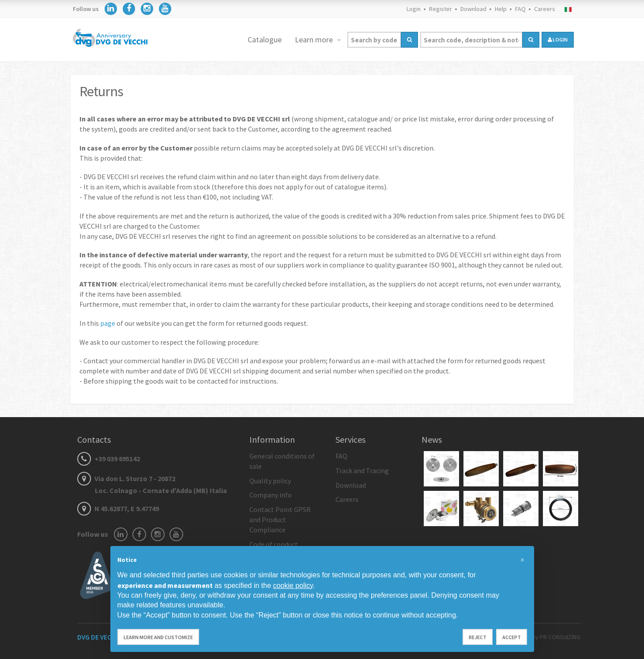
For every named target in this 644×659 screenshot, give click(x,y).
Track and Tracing (362, 471)
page (108, 323)
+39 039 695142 (109, 459)
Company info (271, 495)
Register (441, 9)
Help (501, 9)
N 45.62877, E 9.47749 (118, 508)
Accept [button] (512, 637)
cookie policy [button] (293, 586)
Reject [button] (478, 637)
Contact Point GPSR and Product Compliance (280, 520)
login (558, 40)
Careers (545, 9)
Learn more (315, 40)
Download (473, 9)
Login (414, 9)
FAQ (520, 9)
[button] (523, 560)
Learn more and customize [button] (158, 637)
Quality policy (270, 481)
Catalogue (265, 40)
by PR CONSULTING (556, 637)
